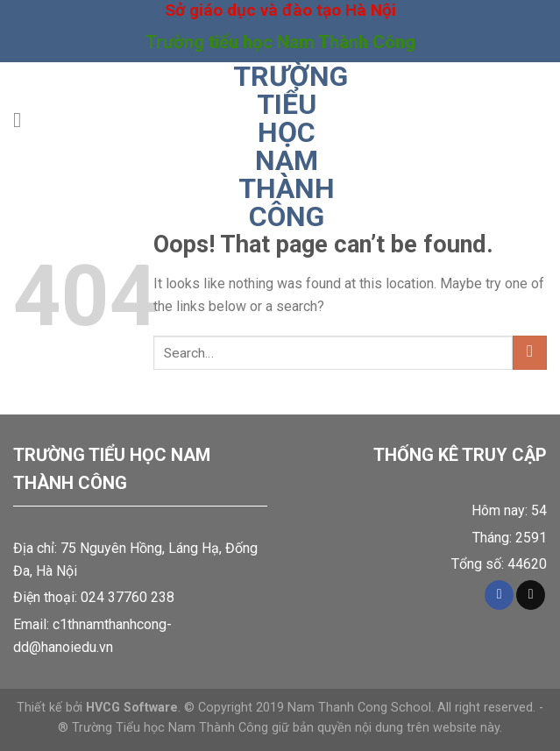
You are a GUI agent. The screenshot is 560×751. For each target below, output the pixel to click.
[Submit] (530, 353)
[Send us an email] (531, 595)
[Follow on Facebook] (499, 595)
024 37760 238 (128, 597)
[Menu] (24, 120)
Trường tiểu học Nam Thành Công (287, 146)
